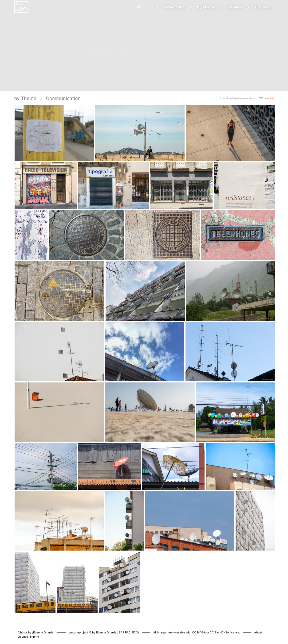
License (23, 637)
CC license (266, 98)
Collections (174, 7)
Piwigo (206, 628)
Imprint (35, 637)
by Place (235, 7)
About (258, 632)
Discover (263, 7)
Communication (63, 98)
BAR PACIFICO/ (129, 632)
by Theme (206, 7)
